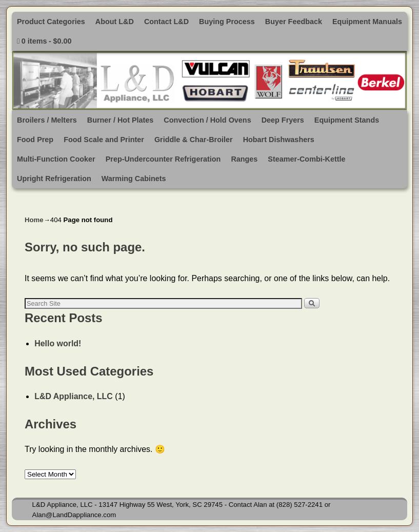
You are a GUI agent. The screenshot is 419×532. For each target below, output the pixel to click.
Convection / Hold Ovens (207, 120)
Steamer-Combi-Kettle (306, 159)
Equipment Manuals (367, 22)
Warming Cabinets (134, 179)
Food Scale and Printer (104, 140)
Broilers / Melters (47, 120)
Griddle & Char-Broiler (194, 140)
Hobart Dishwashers (279, 140)
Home (34, 220)
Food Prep (35, 140)
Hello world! (58, 343)
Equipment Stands (347, 120)
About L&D (115, 22)
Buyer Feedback (294, 22)
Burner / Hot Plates (121, 120)
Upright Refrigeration (54, 179)
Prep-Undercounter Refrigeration (163, 159)
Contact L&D (166, 22)
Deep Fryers (283, 120)
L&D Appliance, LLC (74, 396)
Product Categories (51, 22)
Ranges (244, 159)
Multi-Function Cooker (56, 159)
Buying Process (227, 22)
